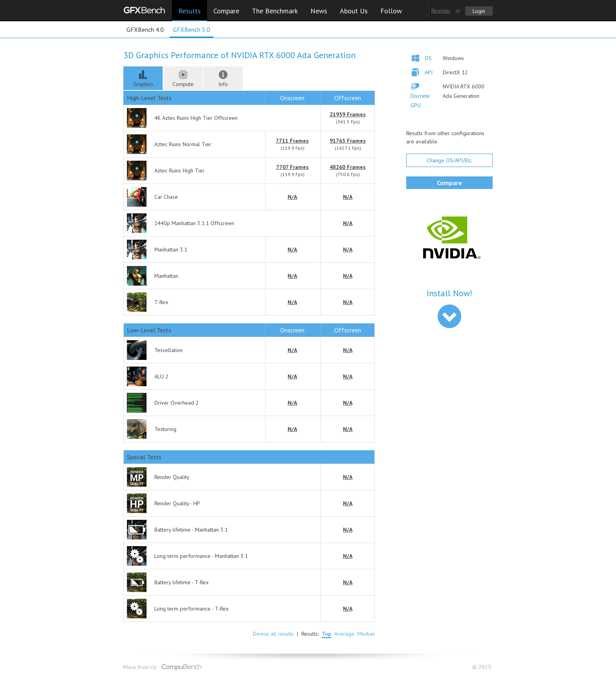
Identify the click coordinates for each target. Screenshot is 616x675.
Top (326, 634)
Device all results (273, 634)
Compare (226, 11)
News (319, 11)
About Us (354, 11)
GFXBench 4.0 (145, 29)
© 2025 (482, 667)
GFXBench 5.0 (192, 29)
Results (190, 11)
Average (344, 634)
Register (441, 11)
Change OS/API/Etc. (450, 160)
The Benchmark (275, 11)
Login (479, 11)
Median (366, 634)
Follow (391, 11)
